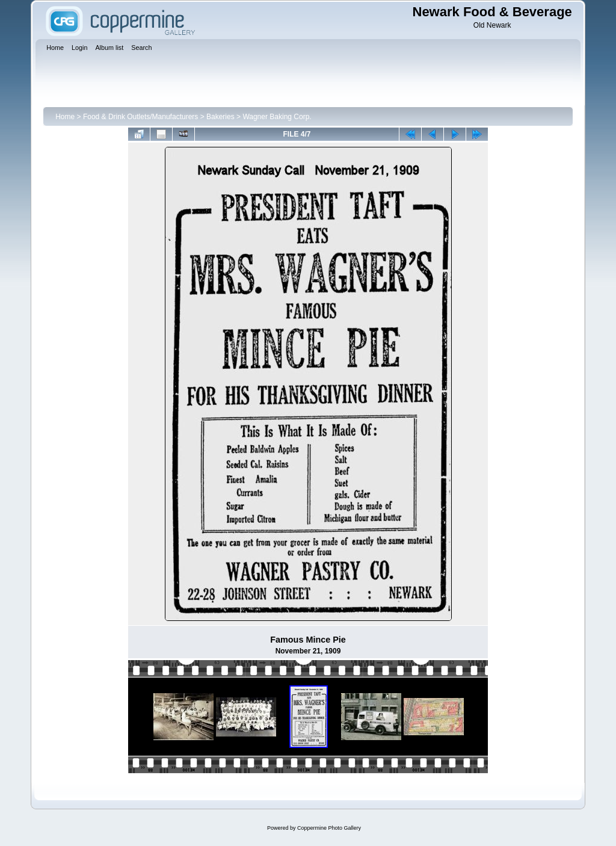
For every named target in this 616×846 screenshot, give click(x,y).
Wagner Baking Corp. (277, 117)
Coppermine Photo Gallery (329, 828)
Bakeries (220, 117)
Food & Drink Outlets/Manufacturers (140, 117)
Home (65, 117)
